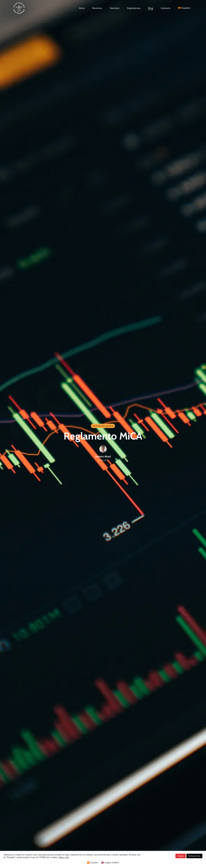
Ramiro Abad (103, 457)
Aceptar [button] (181, 856)
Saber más (64, 857)
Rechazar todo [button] (194, 856)
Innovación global (103, 426)
